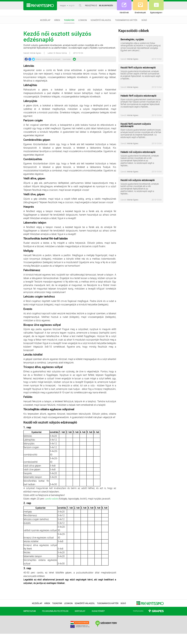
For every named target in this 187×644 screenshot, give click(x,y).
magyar (63, 5)
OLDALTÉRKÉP (98, 611)
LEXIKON (83, 20)
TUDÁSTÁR (69, 21)
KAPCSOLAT (80, 611)
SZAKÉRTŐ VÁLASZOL (101, 20)
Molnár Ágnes (133, 59)
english (72, 5)
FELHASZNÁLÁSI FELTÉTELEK (55, 611)
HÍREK (57, 20)
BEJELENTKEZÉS (106, 5)
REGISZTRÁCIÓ (91, 5)
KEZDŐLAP (45, 20)
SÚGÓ (144, 20)
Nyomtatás (67, 59)
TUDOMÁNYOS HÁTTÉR (126, 20)
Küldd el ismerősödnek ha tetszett (48, 59)
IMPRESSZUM (30, 611)
